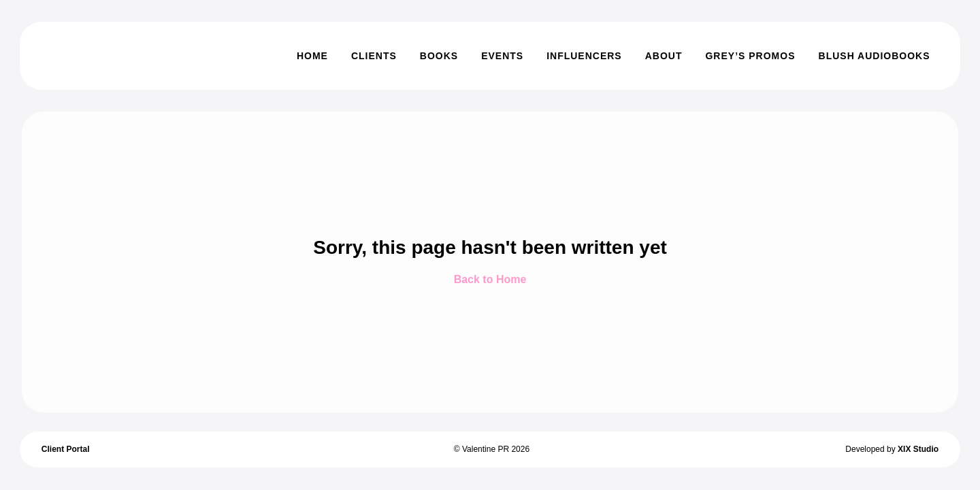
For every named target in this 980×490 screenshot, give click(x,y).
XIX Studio (918, 449)
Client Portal (66, 449)
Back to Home (490, 279)
